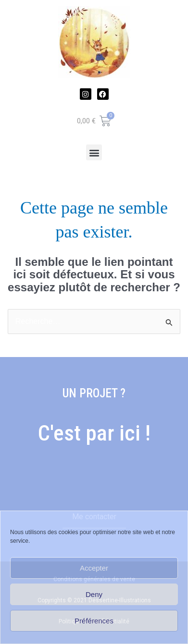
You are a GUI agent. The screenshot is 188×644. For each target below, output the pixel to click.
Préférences (94, 621)
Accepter (94, 568)
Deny (94, 594)
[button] (94, 152)
